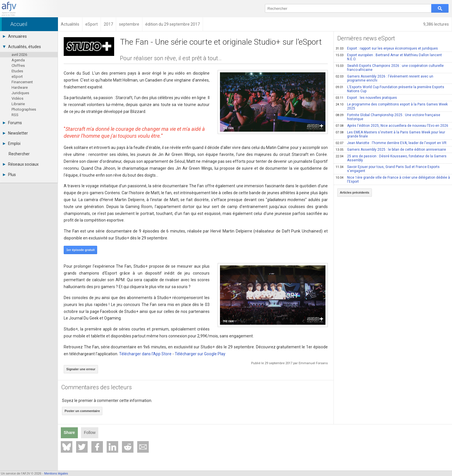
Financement (22, 82)
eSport (17, 76)
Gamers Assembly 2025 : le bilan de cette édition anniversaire (391, 150)
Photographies (24, 109)
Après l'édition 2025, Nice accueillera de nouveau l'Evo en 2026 (392, 126)
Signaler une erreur (81, 369)
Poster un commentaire (82, 411)
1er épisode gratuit (80, 250)
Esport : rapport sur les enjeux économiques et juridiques (387, 48)
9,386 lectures (436, 24)
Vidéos (17, 98)
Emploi (12, 143)
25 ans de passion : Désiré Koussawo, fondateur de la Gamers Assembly (391, 158)
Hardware (20, 87)
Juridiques (20, 93)
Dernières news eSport (366, 38)
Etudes (17, 71)
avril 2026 (19, 55)
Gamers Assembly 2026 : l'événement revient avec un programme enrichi (384, 78)
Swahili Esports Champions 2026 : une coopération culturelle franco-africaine (390, 68)
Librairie (18, 104)
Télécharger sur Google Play (200, 354)
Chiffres (18, 66)
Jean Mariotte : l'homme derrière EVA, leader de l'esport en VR (391, 143)
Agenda (18, 60)
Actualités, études (22, 47)
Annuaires (15, 36)
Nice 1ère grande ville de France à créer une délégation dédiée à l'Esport (393, 180)
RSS (15, 115)
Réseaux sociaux (21, 164)
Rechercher (19, 154)
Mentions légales (56, 473)
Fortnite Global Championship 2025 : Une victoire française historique (388, 117)
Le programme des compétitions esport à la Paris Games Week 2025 (392, 106)
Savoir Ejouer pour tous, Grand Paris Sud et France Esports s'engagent (388, 169)
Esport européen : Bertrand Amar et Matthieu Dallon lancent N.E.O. (389, 57)
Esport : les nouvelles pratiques (366, 98)
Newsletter (15, 133)
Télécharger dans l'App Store (145, 354)
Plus (9, 175)
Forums (12, 123)
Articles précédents (355, 192)
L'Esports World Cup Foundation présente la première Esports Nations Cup (390, 89)
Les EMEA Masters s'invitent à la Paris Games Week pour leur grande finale (390, 134)
